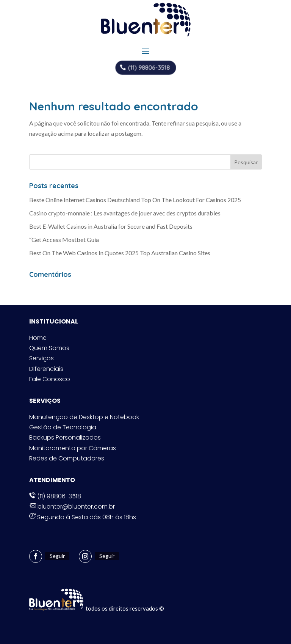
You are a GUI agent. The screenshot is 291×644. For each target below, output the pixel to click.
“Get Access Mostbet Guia (64, 240)
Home (38, 338)
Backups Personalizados (65, 437)
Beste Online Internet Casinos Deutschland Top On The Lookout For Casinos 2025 (135, 200)
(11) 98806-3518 (149, 67)
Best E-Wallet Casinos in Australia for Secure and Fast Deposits (111, 226)
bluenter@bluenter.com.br (72, 507)
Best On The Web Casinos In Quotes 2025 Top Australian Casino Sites (120, 253)
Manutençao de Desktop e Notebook (84, 417)
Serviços (41, 358)
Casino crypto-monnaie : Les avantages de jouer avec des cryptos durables (125, 213)
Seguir (57, 556)
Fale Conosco (50, 379)
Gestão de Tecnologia (63, 427)
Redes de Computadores (67, 458)
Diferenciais (46, 369)
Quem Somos (49, 348)
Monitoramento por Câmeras (73, 448)
